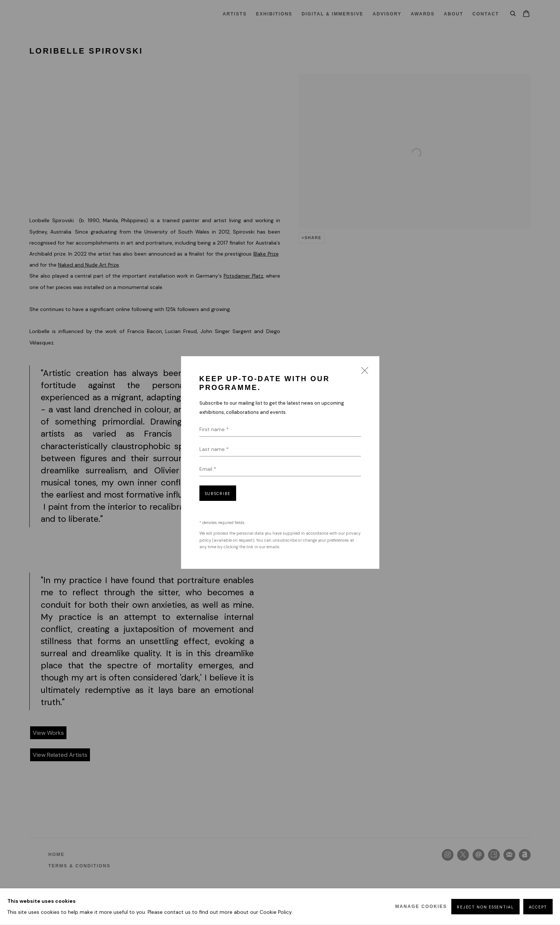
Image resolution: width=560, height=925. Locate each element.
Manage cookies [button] (421, 907)
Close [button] (363, 373)
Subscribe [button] (218, 494)
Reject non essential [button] (485, 907)
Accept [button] (538, 907)
